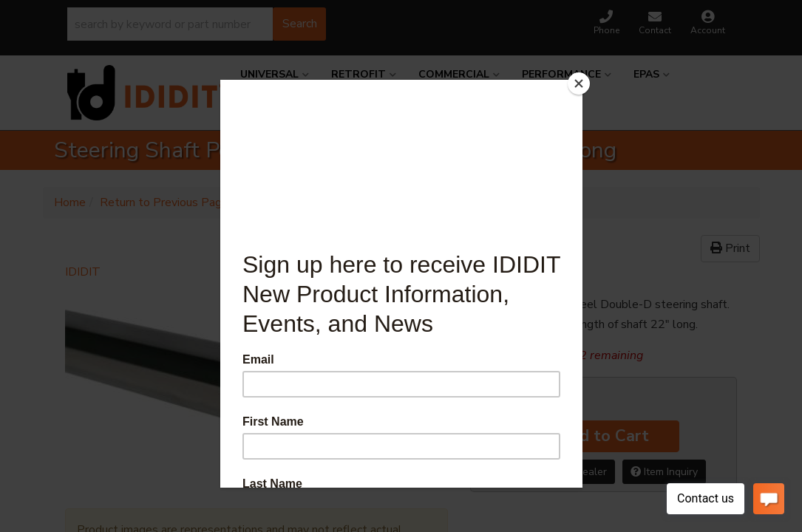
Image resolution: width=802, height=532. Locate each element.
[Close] (579, 83)
